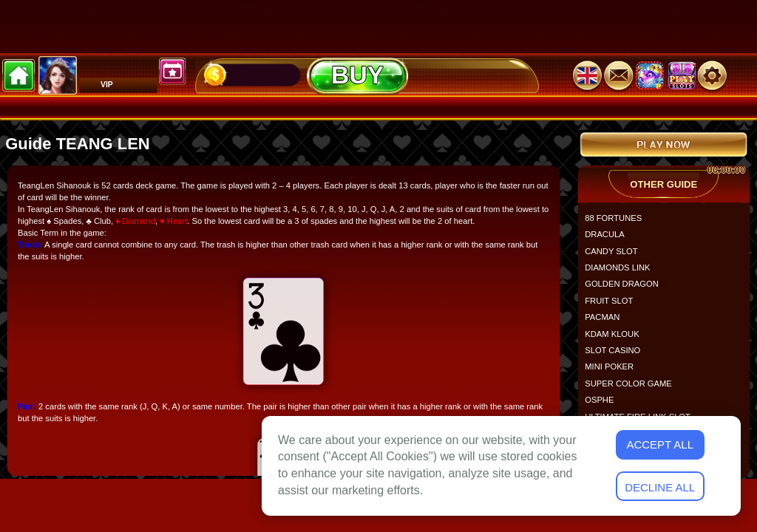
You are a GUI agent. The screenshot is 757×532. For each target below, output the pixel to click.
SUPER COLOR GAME (633, 388)
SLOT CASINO (617, 356)
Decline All (660, 487)
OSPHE (604, 405)
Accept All (660, 444)
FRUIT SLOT (613, 306)
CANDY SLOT (615, 256)
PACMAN (607, 323)
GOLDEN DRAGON (626, 289)
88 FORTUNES (618, 223)
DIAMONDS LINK (622, 273)
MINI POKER (614, 372)
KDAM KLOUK (616, 339)
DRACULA (609, 240)
